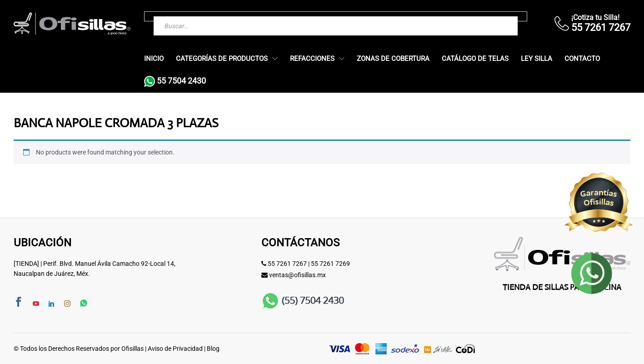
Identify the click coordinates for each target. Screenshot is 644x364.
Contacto (582, 59)
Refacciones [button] (312, 59)
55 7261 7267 (287, 264)
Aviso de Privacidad (175, 349)
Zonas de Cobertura (393, 59)
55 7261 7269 (330, 264)
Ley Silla (537, 59)
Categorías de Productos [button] (222, 59)
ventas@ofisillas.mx (297, 275)
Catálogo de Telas (475, 59)
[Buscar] (493, 16)
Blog (213, 349)
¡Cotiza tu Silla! (595, 17)
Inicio (154, 59)
